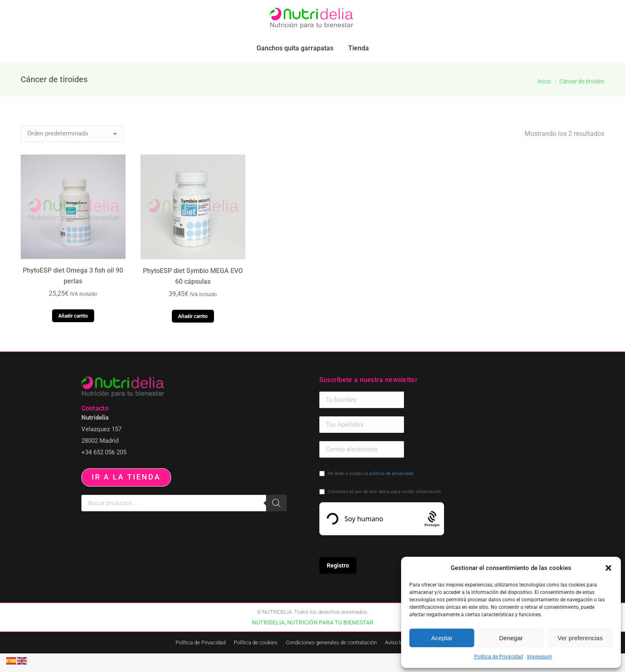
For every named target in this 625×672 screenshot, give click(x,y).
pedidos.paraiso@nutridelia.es (102, 9)
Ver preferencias (580, 638)
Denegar (511, 638)
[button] (608, 568)
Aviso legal (398, 661)
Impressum (540, 657)
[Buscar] (276, 522)
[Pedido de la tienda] (72, 152)
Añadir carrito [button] (73, 335)
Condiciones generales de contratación (331, 661)
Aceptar (442, 638)
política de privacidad (391, 492)
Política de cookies (256, 661)
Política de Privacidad (499, 657)
